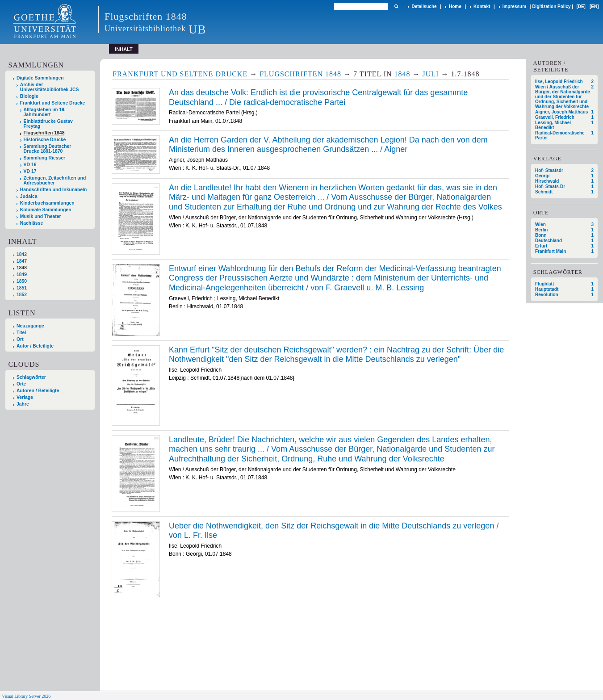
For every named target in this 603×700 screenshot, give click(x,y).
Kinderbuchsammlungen (47, 203)
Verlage (25, 397)
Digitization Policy (551, 6)
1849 (22, 275)
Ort (20, 339)
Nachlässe (31, 223)
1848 (22, 268)
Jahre (23, 404)
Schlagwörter (31, 377)
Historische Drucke (45, 140)
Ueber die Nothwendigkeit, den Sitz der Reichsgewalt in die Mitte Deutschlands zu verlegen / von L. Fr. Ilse (334, 531)
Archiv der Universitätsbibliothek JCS (50, 87)
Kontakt (482, 6)
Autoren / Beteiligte (38, 391)
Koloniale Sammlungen (46, 210)
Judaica (29, 196)
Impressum (514, 6)
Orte (21, 384)
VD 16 (30, 165)
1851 (22, 288)
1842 (22, 254)
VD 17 (30, 171)
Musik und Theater (41, 216)
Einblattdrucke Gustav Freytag (48, 124)
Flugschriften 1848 (44, 133)
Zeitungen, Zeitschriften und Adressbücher (55, 180)
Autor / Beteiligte (35, 346)
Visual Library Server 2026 (26, 696)
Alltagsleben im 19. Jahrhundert (45, 112)
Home (455, 6)
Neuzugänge (30, 326)
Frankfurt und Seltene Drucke (53, 103)
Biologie (29, 96)
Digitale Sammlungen (40, 78)
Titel (21, 333)
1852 (22, 295)
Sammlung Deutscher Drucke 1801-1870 (48, 149)
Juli (431, 74)
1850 (22, 281)
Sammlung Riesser (45, 158)
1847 (22, 261)
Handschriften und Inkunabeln (54, 190)
